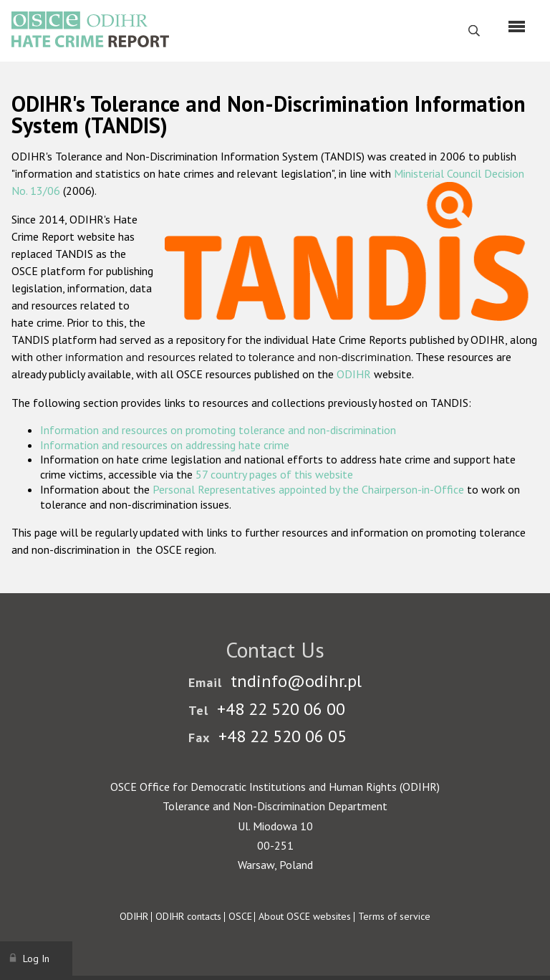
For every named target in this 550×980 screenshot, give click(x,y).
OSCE (240, 916)
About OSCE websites (305, 916)
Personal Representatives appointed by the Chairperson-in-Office (308, 489)
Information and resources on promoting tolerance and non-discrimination (218, 430)
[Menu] (517, 27)
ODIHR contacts (188, 916)
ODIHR (354, 374)
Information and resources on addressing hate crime (165, 445)
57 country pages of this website (274, 474)
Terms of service (394, 916)
